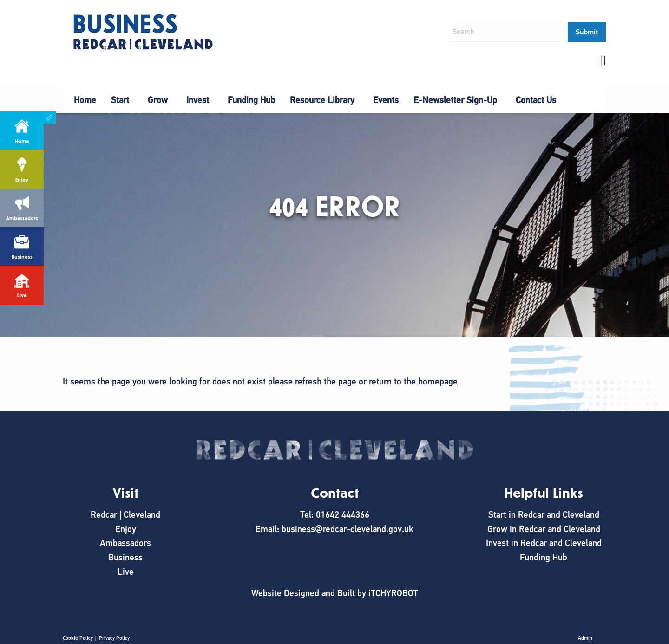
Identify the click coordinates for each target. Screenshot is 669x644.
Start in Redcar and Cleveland (544, 515)
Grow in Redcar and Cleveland (544, 529)
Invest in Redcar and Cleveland (544, 543)
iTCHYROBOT (393, 593)
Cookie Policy (78, 638)
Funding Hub (251, 100)
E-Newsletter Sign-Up (455, 100)
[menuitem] (85, 100)
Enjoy (126, 529)
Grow (158, 100)
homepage (438, 381)
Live (126, 572)
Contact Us (536, 100)
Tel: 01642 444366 (335, 515)
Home (85, 100)
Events (386, 100)
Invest (198, 100)
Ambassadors (125, 543)
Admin (585, 638)
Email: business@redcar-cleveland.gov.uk (334, 529)
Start (120, 100)
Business (125, 557)
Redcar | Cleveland (125, 515)
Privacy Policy (114, 638)
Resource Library (322, 100)
